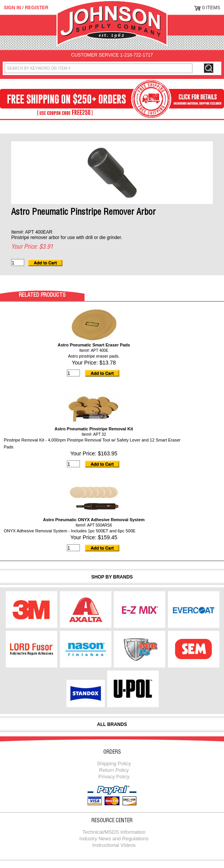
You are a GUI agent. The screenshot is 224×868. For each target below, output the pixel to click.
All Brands (112, 724)
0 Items (211, 8)
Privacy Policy (114, 777)
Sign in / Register (26, 8)
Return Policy (114, 770)
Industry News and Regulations (114, 839)
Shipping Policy (114, 763)
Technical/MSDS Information (114, 832)
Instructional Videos (114, 845)
